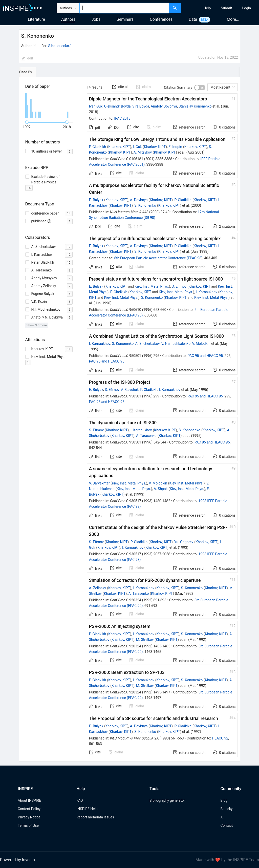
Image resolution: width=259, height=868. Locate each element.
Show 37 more (37, 325)
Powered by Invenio (17, 860)
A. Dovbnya (139, 200)
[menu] (221, 8)
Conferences (161, 19)
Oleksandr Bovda (117, 106)
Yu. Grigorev (184, 542)
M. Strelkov (145, 640)
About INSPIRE (29, 800)
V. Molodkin (201, 344)
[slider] (27, 122)
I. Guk (137, 147)
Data (193, 19)
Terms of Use (28, 825)
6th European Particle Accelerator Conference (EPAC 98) (158, 258)
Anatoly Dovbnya (164, 106)
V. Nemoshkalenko (176, 344)
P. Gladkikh (98, 147)
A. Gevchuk (130, 390)
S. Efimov (179, 286)
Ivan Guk (96, 106)
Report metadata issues (95, 817)
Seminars (125, 19)
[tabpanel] (130, 419)
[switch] (200, 88)
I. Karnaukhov (207, 292)
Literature (36, 19)
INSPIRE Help (87, 809)
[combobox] (124, 8)
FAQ (80, 800)
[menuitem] (207, 8)
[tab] (35, 72)
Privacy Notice (29, 817)
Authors (68, 19)
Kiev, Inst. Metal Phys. (152, 286)
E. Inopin (175, 147)
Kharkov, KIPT (119, 147)
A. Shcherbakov (148, 344)
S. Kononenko (145, 205)
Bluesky (226, 809)
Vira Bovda (141, 106)
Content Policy (29, 809)
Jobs (96, 19)
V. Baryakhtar (99, 483)
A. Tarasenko (146, 436)
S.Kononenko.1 (60, 46)
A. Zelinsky (98, 588)
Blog (224, 800)
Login (246, 8)
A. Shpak (161, 489)
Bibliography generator (167, 800)
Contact (226, 825)
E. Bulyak (96, 200)
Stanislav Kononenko (195, 106)
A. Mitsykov (143, 152)
